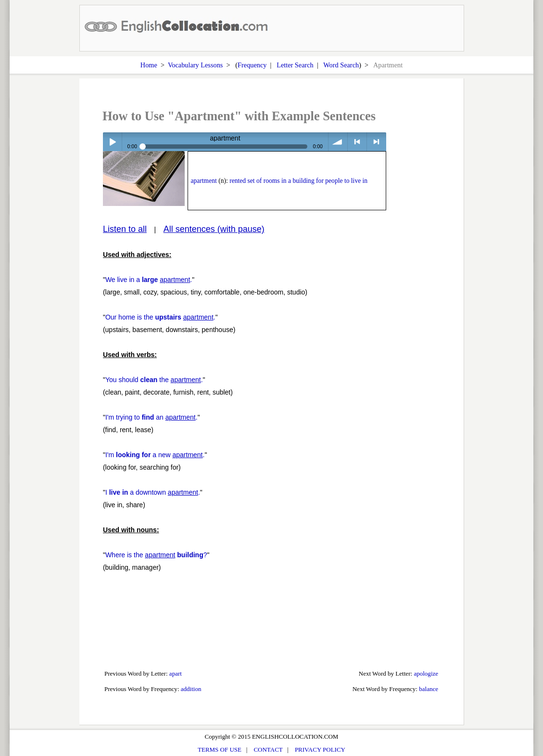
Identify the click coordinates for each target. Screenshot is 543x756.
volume (338, 142)
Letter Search (295, 65)
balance (429, 689)
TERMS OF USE (220, 750)
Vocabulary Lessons (196, 65)
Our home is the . (160, 317)
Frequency (252, 65)
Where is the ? (156, 555)
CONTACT (268, 750)
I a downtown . (153, 492)
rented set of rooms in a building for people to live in (298, 181)
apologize (426, 673)
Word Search (341, 65)
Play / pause (112, 142)
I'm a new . (155, 455)
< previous (357, 142)
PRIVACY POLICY (320, 750)
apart (176, 673)
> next (376, 142)
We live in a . (149, 280)
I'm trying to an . (152, 417)
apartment (203, 181)
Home (149, 65)
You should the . (154, 380)
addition (191, 689)
